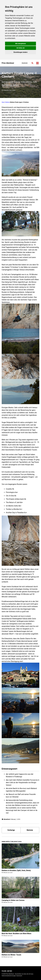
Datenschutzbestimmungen (9, 976)
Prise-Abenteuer (8, 63)
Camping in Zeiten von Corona (13, 900)
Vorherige (11, 830)
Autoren (25, 63)
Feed (10, 971)
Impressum (19, 976)
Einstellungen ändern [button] (20, 52)
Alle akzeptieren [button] (21, 44)
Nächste (30, 830)
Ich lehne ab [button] (20, 48)
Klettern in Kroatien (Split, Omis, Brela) (16, 870)
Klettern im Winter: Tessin (11, 955)
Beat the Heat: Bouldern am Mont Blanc (17, 934)
